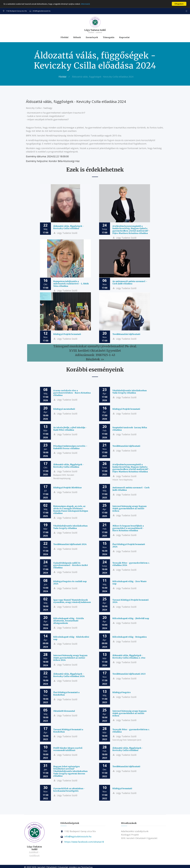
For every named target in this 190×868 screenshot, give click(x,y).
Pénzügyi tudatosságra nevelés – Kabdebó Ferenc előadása (70, 447)
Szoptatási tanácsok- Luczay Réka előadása (130, 429)
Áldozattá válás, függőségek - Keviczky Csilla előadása (69, 227)
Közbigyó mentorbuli (64, 409)
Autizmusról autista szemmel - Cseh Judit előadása (131, 489)
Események (92, 37)
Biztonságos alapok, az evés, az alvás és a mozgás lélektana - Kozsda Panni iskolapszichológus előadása (71, 510)
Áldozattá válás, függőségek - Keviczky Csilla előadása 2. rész (129, 657)
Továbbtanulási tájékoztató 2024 (70, 544)
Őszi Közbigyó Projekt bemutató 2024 (129, 545)
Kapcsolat (124, 37)
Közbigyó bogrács (122, 692)
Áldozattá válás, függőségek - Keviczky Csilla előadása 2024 (69, 675)
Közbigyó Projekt (130, 835)
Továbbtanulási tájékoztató (126, 334)
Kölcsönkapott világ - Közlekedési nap (71, 638)
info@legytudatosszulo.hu (42, 11)
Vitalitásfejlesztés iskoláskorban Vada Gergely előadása (130, 392)
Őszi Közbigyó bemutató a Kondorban (66, 694)
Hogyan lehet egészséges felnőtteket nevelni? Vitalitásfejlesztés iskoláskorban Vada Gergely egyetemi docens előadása (70, 771)
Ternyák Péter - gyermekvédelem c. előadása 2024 (131, 564)
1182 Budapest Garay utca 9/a (16, 11)
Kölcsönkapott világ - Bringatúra (130, 637)
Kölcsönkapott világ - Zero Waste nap (130, 583)
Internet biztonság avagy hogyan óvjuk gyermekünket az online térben (130, 509)
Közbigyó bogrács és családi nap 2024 (70, 583)
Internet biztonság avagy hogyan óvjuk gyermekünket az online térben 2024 (70, 658)
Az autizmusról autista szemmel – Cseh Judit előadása (130, 283)
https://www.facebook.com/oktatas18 (84, 842)
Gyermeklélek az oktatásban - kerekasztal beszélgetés (69, 790)
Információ (85, 4)
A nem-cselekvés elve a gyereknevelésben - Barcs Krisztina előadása (72, 393)
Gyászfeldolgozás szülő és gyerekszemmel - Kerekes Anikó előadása (71, 565)
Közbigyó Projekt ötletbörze (68, 488)
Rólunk (77, 37)
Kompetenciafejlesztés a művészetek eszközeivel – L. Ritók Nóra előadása (71, 284)
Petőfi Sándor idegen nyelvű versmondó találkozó (68, 749)
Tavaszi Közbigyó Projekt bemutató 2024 (131, 601)
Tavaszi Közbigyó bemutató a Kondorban (68, 731)
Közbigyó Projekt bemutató (67, 334)
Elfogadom (179, 4)
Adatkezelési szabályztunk (135, 831)
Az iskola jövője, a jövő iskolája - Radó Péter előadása (70, 429)
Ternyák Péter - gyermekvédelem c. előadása (131, 731)
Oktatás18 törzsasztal (64, 711)
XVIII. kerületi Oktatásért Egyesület (139, 838)
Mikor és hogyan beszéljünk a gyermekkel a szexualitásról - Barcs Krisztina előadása (128, 528)
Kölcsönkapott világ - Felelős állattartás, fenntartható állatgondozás (69, 621)
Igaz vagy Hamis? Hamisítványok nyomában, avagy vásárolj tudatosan (72, 601)
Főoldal (65, 37)
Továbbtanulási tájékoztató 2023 (129, 674)
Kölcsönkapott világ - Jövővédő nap (131, 618)
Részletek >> (95, 359)
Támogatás (109, 37)
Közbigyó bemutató (122, 788)
